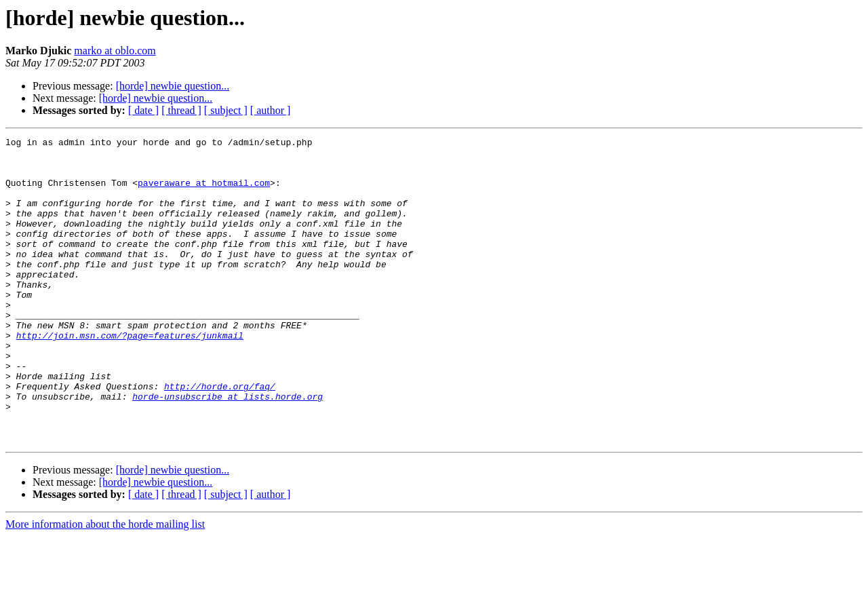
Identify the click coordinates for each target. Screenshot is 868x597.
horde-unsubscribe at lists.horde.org (228, 449)
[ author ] (271, 110)
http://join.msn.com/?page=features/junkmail (130, 376)
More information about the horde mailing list (105, 585)
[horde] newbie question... (173, 86)
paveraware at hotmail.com (204, 193)
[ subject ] (226, 110)
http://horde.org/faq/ (220, 437)
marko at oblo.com (115, 51)
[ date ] (143, 110)
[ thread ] (181, 110)
